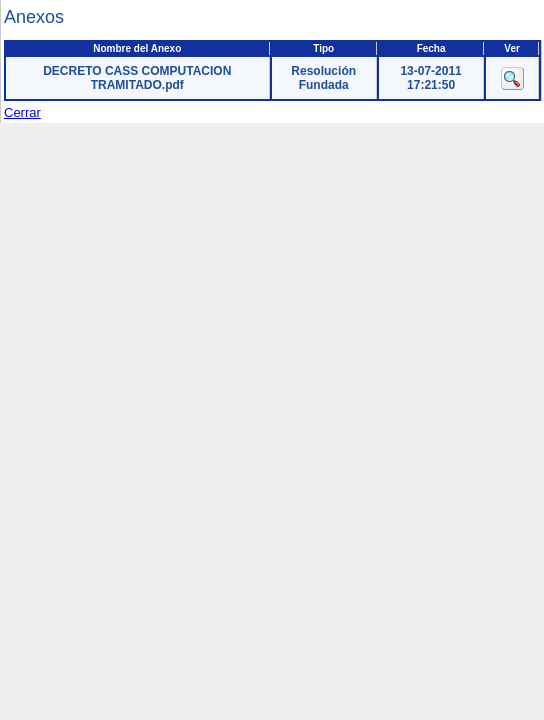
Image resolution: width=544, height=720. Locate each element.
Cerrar (22, 112)
